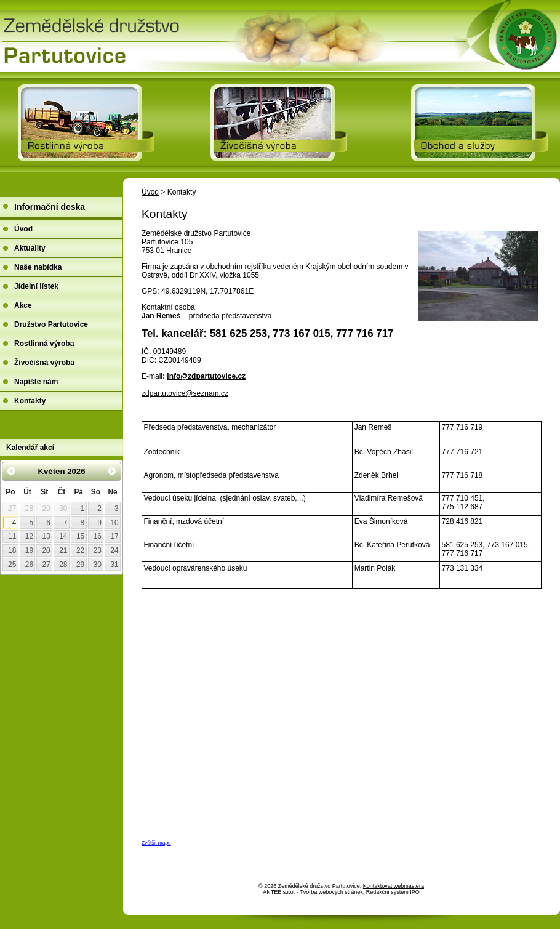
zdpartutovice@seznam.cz (185, 393)
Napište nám (36, 382)
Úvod (150, 192)
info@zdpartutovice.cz (206, 376)
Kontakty (30, 401)
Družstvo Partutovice (51, 324)
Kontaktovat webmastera (394, 886)
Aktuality (30, 248)
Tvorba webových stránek (331, 892)
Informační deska (50, 207)
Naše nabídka (38, 267)
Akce (23, 305)
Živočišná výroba (44, 363)
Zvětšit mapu (156, 843)
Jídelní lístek (36, 286)
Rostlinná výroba (44, 344)
